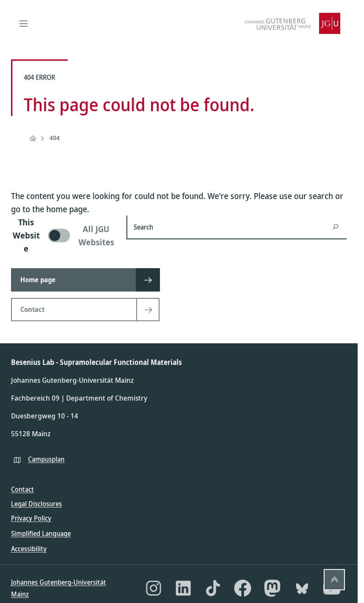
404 (55, 138)
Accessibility (29, 549)
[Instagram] (154, 588)
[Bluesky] (302, 588)
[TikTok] (213, 588)
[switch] (64, 235)
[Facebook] (243, 588)
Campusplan (46, 459)
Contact (22, 489)
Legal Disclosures (36, 504)
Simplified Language (41, 533)
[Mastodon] (272, 588)
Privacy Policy (31, 518)
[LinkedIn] (183, 588)
